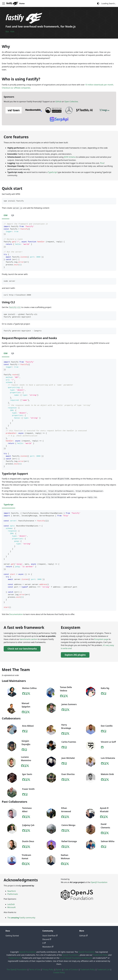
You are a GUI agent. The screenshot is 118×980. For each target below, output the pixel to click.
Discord (47, 939)
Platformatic (13, 894)
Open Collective (71, 102)
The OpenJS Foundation (17, 969)
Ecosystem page (101, 639)
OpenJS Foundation (99, 882)
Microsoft (11, 907)
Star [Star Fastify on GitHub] (7, 32)
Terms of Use (35, 969)
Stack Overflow (50, 936)
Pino (102, 163)
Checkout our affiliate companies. (16, 88)
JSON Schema (70, 157)
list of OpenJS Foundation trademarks (76, 958)
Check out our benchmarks (22, 649)
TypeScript (52, 172)
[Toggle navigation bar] (4, 3)
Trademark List (15, 958)
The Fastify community (21, 918)
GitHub (58, 102)
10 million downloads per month (99, 85)
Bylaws (59, 969)
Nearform (12, 891)
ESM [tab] (6, 215)
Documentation (16, 614)
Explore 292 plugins (75, 655)
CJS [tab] (13, 215)
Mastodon (48, 947)
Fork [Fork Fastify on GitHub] (12, 32)
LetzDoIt (11, 904)
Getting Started (12, 936)
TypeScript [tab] (9, 505)
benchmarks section (29, 639)
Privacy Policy (48, 969)
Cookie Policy (59, 972)
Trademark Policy (100, 955)
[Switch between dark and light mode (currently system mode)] (98, 3)
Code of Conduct (71, 969)
